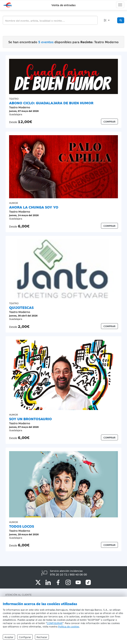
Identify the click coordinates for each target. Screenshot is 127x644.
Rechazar (42, 637)
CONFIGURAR (55, 623)
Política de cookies (69, 626)
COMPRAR (109, 121)
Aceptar (9, 637)
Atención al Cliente (18, 594)
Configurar (25, 637)
